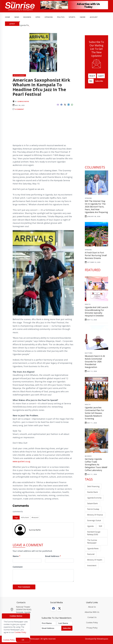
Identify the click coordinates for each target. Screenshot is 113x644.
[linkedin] (69, 104)
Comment (18, 567)
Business (88, 456)
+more (83, 17)
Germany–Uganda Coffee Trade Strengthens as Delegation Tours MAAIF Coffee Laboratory (96, 465)
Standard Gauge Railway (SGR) (94, 533)
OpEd (38, 17)
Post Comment (24, 587)
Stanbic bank (92, 492)
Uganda (90, 526)
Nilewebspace (102, 639)
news (17, 17)
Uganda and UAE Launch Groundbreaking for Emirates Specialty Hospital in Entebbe (96, 311)
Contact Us (92, 617)
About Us (92, 607)
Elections (89, 353)
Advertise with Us (92, 612)
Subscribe (99, 81)
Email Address (53, 556)
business (27, 17)
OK (23, 640)
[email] (58, 104)
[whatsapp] (72, 104)
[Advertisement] (43, 128)
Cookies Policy (92, 623)
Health (88, 304)
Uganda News (93, 548)
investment (92, 565)
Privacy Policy (92, 628)
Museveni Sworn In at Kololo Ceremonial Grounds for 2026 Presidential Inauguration (95, 362)
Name (16, 556)
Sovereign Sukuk (94, 520)
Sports (72, 17)
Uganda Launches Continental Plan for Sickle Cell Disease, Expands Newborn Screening (94, 413)
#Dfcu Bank (25, 517)
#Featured (35, 517)
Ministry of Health (95, 560)
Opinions (88, 198)
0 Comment (20, 109)
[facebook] (61, 104)
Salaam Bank (92, 503)
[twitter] (65, 104)
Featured (91, 554)
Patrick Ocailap (93, 509)
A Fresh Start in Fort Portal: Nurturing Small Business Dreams (96, 255)
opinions (49, 17)
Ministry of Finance (95, 515)
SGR (100, 526)
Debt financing (93, 486)
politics (61, 17)
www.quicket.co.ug (21, 461)
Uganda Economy (94, 498)
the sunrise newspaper (92, 541)
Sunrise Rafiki (23, 101)
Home (7, 17)
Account (94, 17)
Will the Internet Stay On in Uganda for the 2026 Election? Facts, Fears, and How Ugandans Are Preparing (96, 207)
